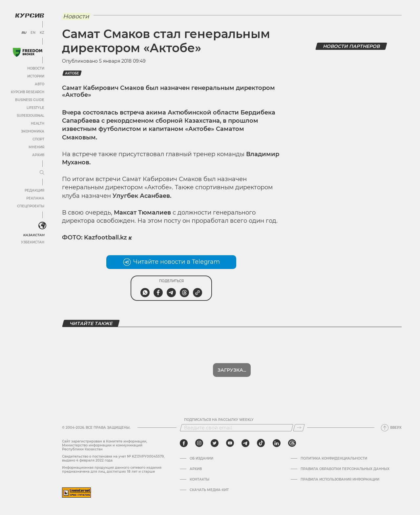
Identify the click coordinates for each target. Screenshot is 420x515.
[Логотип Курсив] (30, 15)
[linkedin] (276, 443)
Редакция (34, 190)
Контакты (199, 480)
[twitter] (215, 443)
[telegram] (245, 443)
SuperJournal (31, 116)
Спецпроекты (31, 206)
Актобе (72, 73)
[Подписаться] (299, 428)
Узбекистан (33, 242)
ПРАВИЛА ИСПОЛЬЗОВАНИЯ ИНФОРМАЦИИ (340, 480)
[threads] (292, 443)
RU (24, 33)
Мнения (36, 147)
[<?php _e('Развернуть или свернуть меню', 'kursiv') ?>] (42, 226)
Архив (38, 155)
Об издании (201, 459)
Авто (40, 84)
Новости (36, 68)
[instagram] (199, 443)
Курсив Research (28, 92)
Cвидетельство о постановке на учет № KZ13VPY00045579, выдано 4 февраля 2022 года (113, 458)
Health (38, 124)
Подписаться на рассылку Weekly (219, 420)
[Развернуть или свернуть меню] (42, 173)
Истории (36, 76)
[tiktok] (261, 443)
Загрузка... (232, 370)
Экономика (33, 131)
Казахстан (34, 235)
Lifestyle (35, 108)
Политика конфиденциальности (334, 459)
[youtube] (230, 443)
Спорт (38, 139)
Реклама (35, 198)
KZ (42, 33)
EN (33, 33)
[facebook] (184, 443)
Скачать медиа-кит (209, 490)
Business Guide (30, 100)
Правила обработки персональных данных (345, 469)
